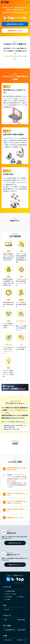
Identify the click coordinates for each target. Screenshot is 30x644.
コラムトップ (7, 615)
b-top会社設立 (8, 597)
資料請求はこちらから (15, 31)
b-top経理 (7, 599)
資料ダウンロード (22, 640)
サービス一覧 (7, 587)
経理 (6, 620)
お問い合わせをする (15, 543)
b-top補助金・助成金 (10, 591)
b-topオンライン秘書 (10, 594)
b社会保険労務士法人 (10, 630)
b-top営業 (21, 597)
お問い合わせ (8, 640)
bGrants (7, 609)
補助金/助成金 (21, 620)
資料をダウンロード (15, 565)
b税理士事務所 (22, 630)
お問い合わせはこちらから (15, 24)
